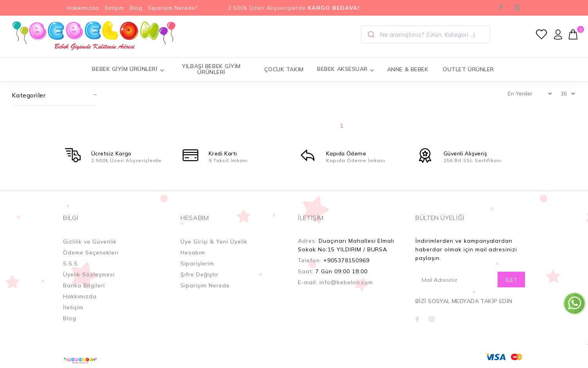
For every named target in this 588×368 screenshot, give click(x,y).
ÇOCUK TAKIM (284, 69)
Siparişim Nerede (205, 285)
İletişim (114, 8)
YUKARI (574, 336)
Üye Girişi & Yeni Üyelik (214, 242)
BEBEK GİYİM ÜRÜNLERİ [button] (128, 69)
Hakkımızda (83, 8)
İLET (511, 280)
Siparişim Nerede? (173, 8)
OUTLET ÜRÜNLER (468, 69)
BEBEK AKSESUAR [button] (346, 69)
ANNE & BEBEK (408, 69)
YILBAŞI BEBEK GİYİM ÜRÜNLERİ (211, 69)
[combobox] (426, 34)
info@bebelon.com (346, 282)
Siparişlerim (197, 263)
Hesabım (193, 253)
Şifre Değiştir (199, 274)
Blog (136, 8)
